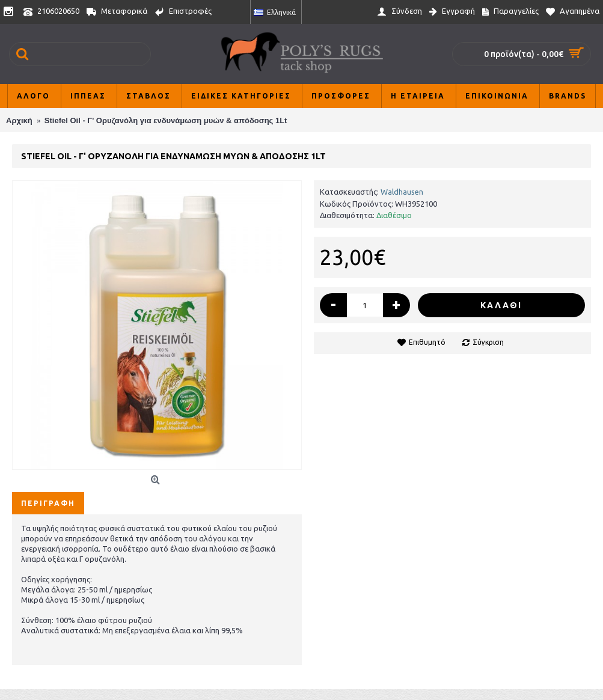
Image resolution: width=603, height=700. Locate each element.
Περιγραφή (48, 503)
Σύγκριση (488, 342)
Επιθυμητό (427, 342)
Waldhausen (402, 192)
